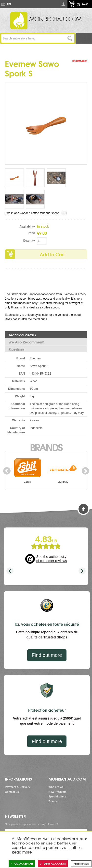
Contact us (12, 792)
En (9, 4)
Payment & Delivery (18, 787)
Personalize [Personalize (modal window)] (81, 863)
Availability (27, 227)
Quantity (29, 241)
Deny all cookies (53, 863)
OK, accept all (22, 863)
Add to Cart (52, 254)
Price (31, 233)
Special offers (57, 796)
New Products (58, 792)
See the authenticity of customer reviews (52, 559)
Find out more (47, 655)
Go (70, 38)
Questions (17, 349)
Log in (63, 4)
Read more (22, 852)
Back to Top (83, 509)
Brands (46, 447)
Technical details (22, 335)
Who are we (56, 787)
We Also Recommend (26, 342)
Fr (3, 4)
